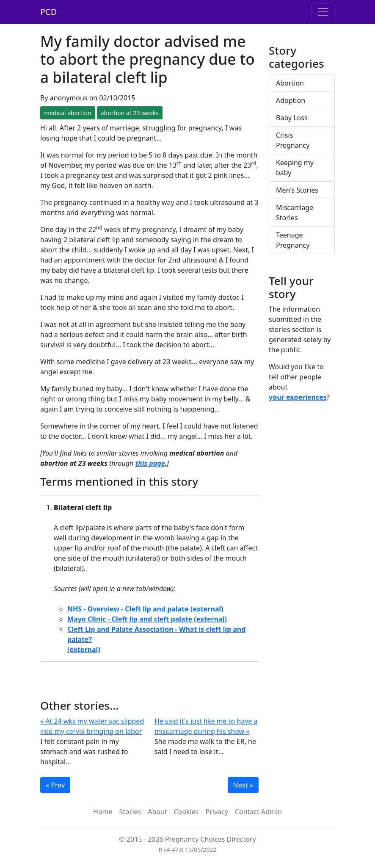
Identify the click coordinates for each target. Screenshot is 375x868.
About (157, 812)
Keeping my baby (295, 168)
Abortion (290, 83)
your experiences (298, 397)
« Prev (55, 785)
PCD (48, 12)
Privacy (217, 812)
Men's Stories (297, 190)
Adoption (291, 100)
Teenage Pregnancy (293, 240)
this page (150, 463)
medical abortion (68, 113)
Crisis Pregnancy (293, 140)
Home (103, 812)
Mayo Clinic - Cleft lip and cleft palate (130, 619)
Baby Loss (292, 118)
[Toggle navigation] (323, 12)
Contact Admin (258, 812)
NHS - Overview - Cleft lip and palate (128, 609)
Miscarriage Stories (295, 213)
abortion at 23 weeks (130, 113)
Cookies (186, 812)
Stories (130, 812)
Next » (243, 785)
